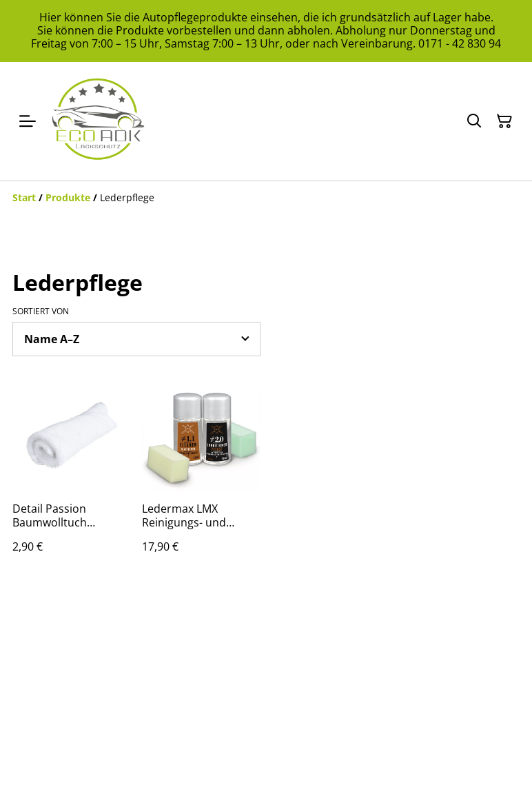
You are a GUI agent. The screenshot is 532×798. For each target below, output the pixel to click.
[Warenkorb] (504, 121)
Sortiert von (41, 311)
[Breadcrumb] (266, 198)
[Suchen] (474, 121)
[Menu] (28, 121)
